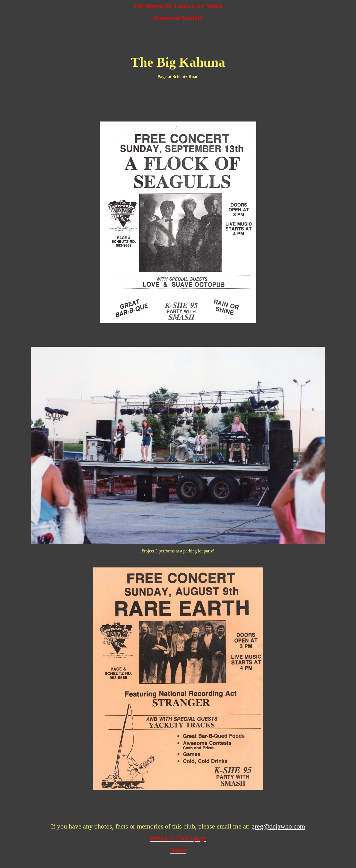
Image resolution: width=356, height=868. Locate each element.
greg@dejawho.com (278, 826)
